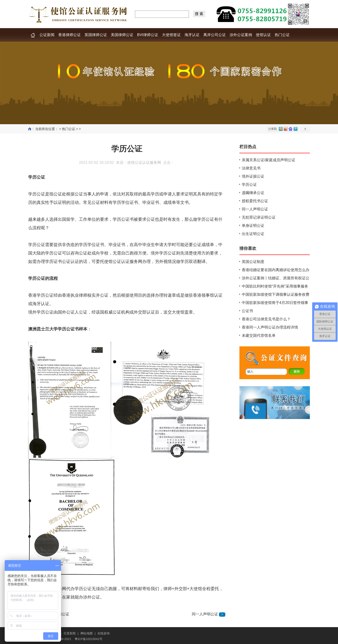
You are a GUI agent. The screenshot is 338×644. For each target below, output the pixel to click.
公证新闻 (47, 35)
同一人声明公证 (205, 614)
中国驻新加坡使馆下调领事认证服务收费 (276, 294)
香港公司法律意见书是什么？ (266, 319)
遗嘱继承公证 (253, 193)
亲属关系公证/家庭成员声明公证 (269, 160)
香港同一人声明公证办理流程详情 (270, 327)
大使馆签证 (171, 35)
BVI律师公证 (148, 35)
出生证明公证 (253, 234)
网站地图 (87, 633)
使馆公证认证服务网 (144, 163)
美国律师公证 (122, 35)
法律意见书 (251, 168)
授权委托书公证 (255, 201)
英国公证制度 (253, 262)
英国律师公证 (96, 35)
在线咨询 (104, 633)
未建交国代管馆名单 (259, 335)
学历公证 (127, 149)
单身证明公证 (253, 226)
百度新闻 (69, 633)
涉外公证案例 (241, 35)
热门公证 (282, 35)
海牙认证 (192, 35)
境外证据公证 (253, 176)
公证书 (247, 311)
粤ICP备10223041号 (89, 639)
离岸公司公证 (215, 35)
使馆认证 (263, 35)
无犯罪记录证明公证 (259, 217)
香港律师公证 (69, 35)
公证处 (60, 194)
